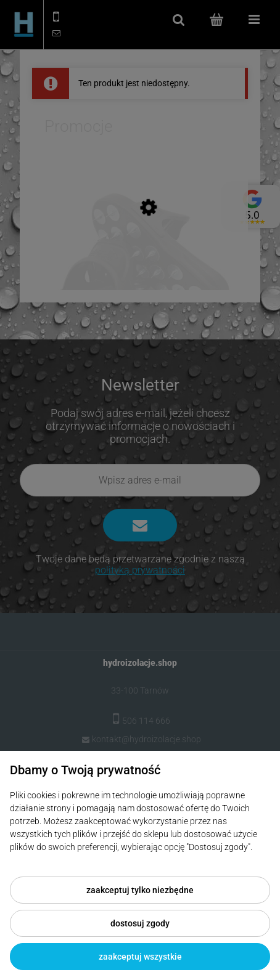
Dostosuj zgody (140, 923)
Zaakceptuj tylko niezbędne (140, 890)
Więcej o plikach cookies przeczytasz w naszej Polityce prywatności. (139, 860)
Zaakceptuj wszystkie (140, 957)
